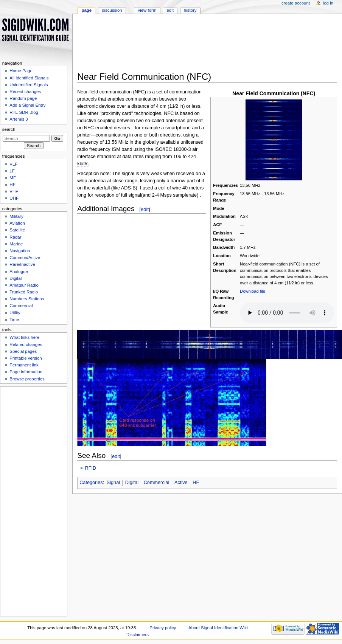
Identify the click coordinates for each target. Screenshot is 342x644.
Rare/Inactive (22, 264)
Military (16, 216)
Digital (132, 483)
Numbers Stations (27, 299)
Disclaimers (138, 635)
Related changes (26, 345)
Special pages (23, 351)
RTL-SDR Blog (24, 112)
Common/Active (25, 258)
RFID (91, 468)
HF (196, 483)
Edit (170, 10)
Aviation (17, 223)
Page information (26, 372)
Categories (91, 483)
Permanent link (24, 365)
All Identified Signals (29, 78)
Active (181, 483)
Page (86, 10)
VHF (14, 191)
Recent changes (25, 92)
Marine (16, 244)
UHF (14, 198)
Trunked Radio (24, 292)
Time (14, 320)
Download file (253, 291)
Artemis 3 (19, 119)
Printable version (26, 358)
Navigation (20, 251)
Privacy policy (163, 628)
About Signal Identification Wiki (218, 628)
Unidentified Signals (29, 85)
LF (12, 171)
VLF (13, 164)
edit (145, 209)
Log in (328, 3)
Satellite (17, 230)
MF (13, 178)
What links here (24, 337)
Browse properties (27, 379)
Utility (15, 313)
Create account (296, 3)
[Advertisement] (181, 45)
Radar (15, 237)
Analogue (19, 272)
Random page (23, 98)
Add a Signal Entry (27, 105)
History (190, 10)
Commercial (157, 483)
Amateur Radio (24, 285)
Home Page (21, 71)
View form (147, 10)
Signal (113, 483)
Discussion (112, 10)
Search (9, 129)
